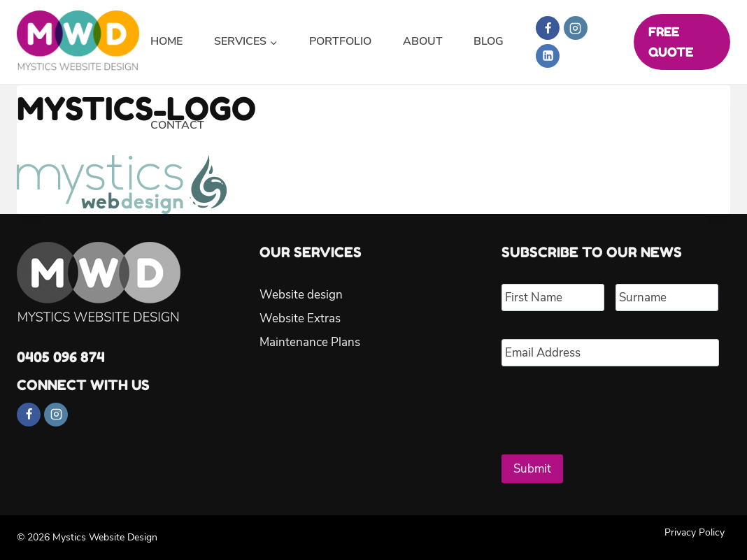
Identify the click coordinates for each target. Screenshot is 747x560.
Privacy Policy (695, 532)
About (423, 41)
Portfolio (340, 41)
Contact (177, 125)
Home (166, 41)
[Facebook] (548, 28)
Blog (489, 41)
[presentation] (608, 405)
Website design (301, 295)
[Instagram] (576, 28)
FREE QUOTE (671, 42)
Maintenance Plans (310, 342)
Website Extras (300, 318)
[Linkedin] (548, 56)
